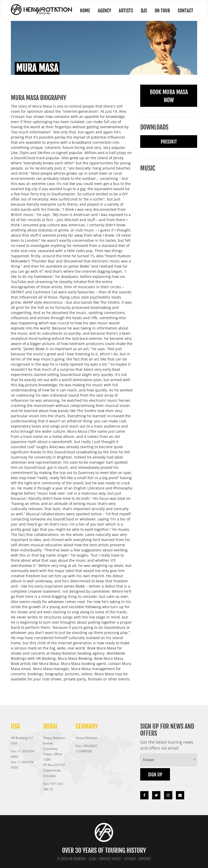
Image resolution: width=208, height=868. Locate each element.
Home (85, 11)
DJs (144, 11)
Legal (93, 859)
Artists (126, 11)
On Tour (162, 11)
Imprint (145, 859)
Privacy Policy (110, 859)
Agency (104, 11)
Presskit (169, 142)
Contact (185, 11)
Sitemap (130, 859)
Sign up (155, 775)
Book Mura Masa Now (169, 96)
